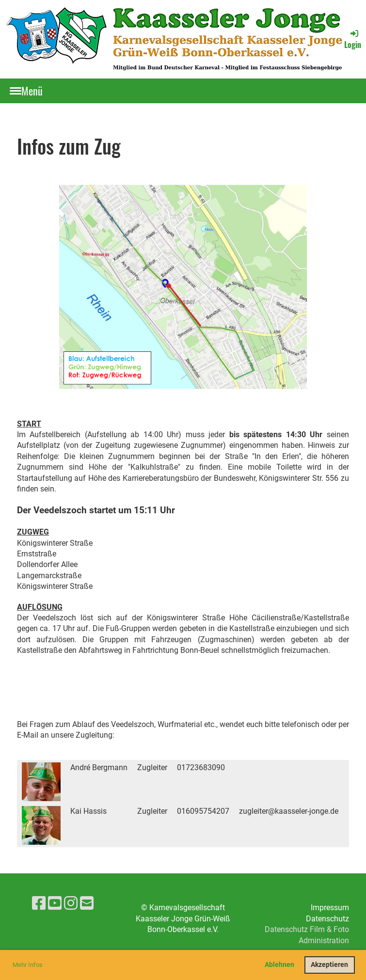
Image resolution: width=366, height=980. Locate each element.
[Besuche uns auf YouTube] (55, 903)
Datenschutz (327, 919)
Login (353, 39)
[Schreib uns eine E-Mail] (87, 903)
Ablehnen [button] (279, 965)
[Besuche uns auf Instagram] (71, 903)
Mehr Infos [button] (28, 965)
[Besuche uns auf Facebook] (39, 903)
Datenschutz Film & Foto (307, 929)
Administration (324, 940)
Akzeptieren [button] (329, 965)
